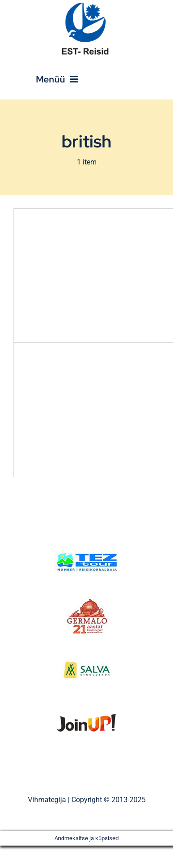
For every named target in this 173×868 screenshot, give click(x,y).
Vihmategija (47, 800)
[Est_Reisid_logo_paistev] (87, 6)
